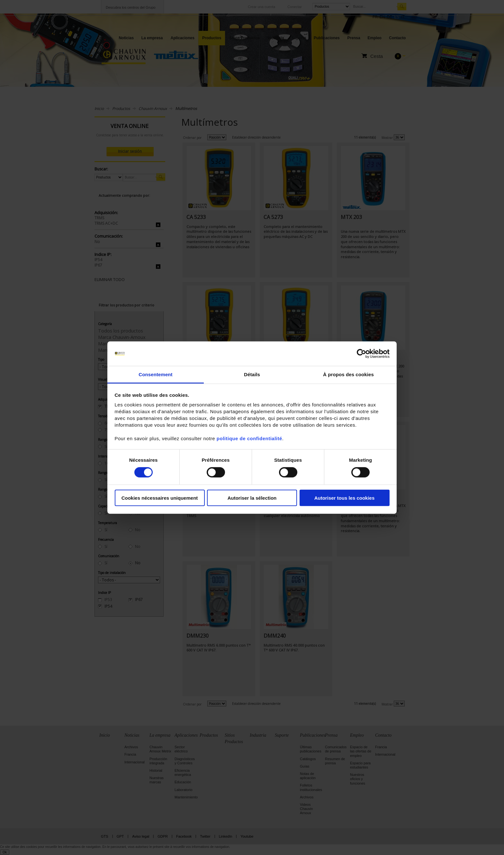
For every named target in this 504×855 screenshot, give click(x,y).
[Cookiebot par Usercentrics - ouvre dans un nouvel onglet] (361, 354)
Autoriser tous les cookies (345, 498)
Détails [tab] (252, 374)
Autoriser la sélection (252, 498)
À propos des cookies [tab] (348, 374)
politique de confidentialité (249, 438)
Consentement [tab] (155, 374)
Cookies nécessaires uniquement (160, 498)
